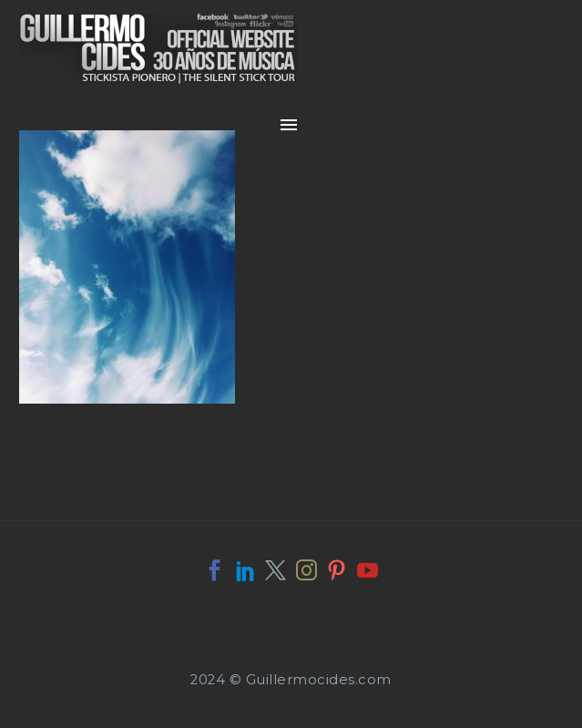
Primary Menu (289, 125)
